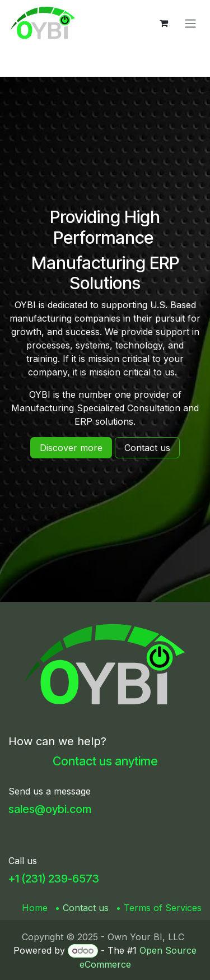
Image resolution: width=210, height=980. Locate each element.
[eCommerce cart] (164, 23)
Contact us (86, 908)
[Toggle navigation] (190, 23)
